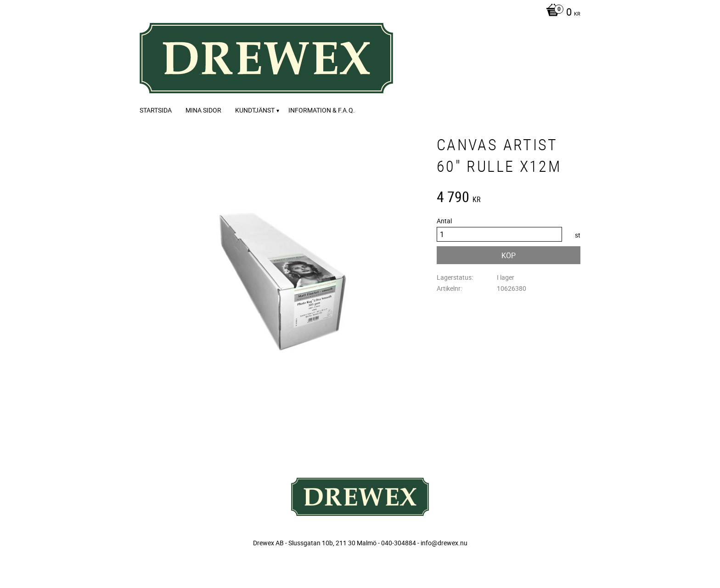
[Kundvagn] (561, 13)
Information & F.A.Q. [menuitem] (322, 110)
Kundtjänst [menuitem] (255, 110)
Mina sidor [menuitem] (203, 110)
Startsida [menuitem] (156, 110)
